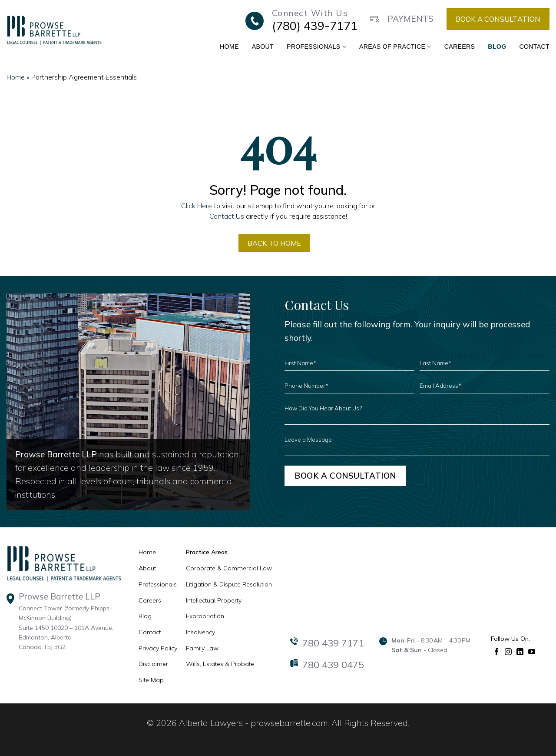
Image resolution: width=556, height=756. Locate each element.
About (263, 47)
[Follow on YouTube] (532, 651)
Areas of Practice (395, 47)
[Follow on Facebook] (497, 651)
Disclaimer (153, 664)
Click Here (197, 206)
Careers (460, 47)
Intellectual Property (214, 600)
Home (229, 47)
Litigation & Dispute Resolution (229, 585)
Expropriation (205, 616)
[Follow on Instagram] (508, 651)
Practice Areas (207, 553)
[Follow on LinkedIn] (520, 651)
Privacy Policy (158, 649)
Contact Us (227, 216)
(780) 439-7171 (315, 26)
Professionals (316, 47)
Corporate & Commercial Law (229, 569)
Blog (497, 47)
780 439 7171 (333, 643)
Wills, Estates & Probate (220, 664)
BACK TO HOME (275, 243)
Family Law (202, 649)
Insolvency (200, 633)
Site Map (151, 680)
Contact (534, 47)
